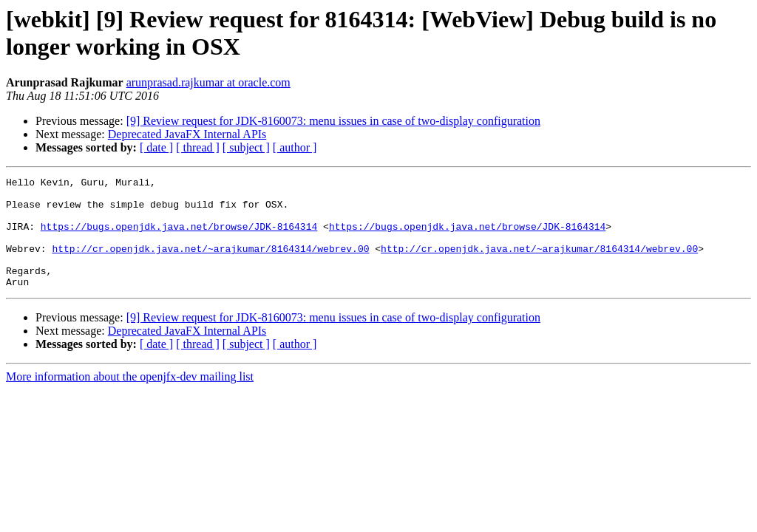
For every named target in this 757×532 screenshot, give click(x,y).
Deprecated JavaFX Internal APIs (187, 134)
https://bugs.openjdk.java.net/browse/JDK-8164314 (179, 237)
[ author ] (295, 147)
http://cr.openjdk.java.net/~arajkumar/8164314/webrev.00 (210, 264)
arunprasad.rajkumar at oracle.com (208, 82)
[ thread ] (198, 147)
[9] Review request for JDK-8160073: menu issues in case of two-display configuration (333, 121)
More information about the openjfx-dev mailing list (130, 399)
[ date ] (156, 147)
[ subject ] (246, 147)
